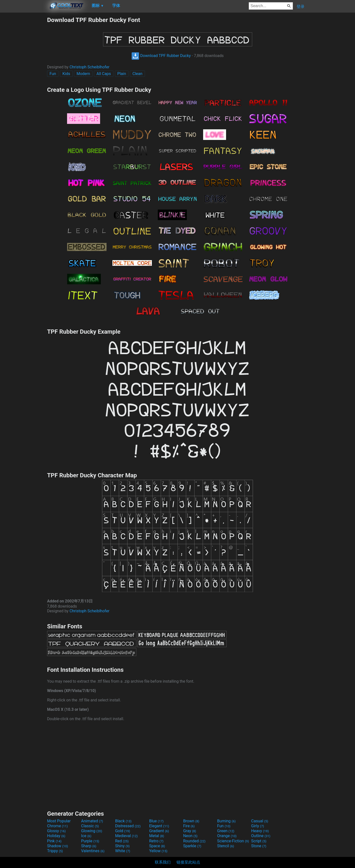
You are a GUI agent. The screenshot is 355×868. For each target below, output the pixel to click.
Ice (86, 836)
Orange (227, 836)
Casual (260, 821)
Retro (156, 841)
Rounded (194, 841)
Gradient (159, 831)
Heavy (260, 831)
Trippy (55, 851)
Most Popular (59, 821)
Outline (261, 836)
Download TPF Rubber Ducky (161, 56)
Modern (83, 74)
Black (123, 821)
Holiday (56, 836)
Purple (90, 841)
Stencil (226, 846)
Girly (258, 826)
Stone (259, 846)
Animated (92, 821)
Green (226, 831)
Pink (54, 841)
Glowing (92, 831)
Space (157, 846)
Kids (66, 74)
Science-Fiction (233, 841)
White (123, 851)
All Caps (104, 74)
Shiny (122, 846)
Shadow (58, 846)
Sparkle (192, 846)
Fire (189, 826)
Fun (53, 74)
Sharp (89, 846)
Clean (137, 74)
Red (122, 841)
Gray (190, 831)
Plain (122, 74)
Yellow (158, 851)
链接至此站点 (188, 862)
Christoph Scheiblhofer (89, 67)
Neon (190, 836)
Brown (191, 821)
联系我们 (163, 862)
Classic (90, 826)
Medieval (126, 836)
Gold (123, 831)
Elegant (159, 826)
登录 (301, 7)
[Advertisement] (23, 90)
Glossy (56, 831)
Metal (157, 836)
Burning (226, 821)
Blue (156, 821)
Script (259, 841)
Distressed (128, 826)
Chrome (57, 826)
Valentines (93, 851)
